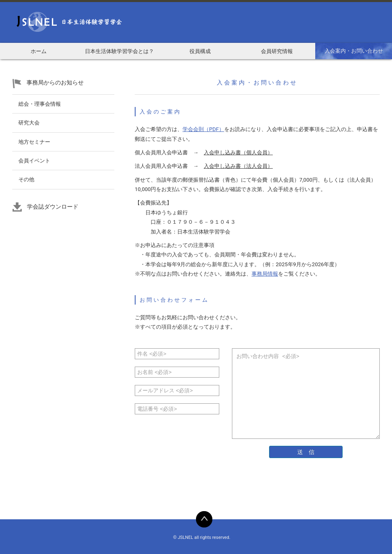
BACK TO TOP (204, 519)
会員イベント (34, 161)
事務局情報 (265, 274)
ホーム (39, 51)
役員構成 (200, 51)
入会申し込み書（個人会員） (238, 152)
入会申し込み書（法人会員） (238, 166)
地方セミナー (34, 142)
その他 (26, 179)
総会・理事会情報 (40, 104)
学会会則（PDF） (203, 129)
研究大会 (29, 123)
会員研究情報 (277, 51)
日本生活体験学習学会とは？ (119, 51)
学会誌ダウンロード (53, 207)
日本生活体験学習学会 (61, 22)
